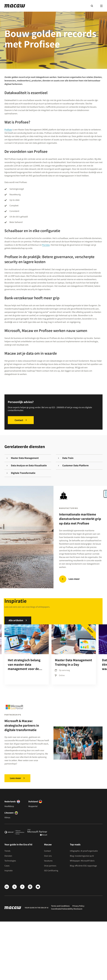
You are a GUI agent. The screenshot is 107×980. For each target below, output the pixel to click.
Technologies (10, 861)
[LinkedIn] (7, 887)
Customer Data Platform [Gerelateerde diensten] (72, 466)
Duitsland (33, 801)
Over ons (48, 856)
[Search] (92, 6)
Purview (46, 245)
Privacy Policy (78, 906)
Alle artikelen (16, 620)
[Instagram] (30, 887)
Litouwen (9, 813)
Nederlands (10, 801)
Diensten (8, 856)
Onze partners (50, 866)
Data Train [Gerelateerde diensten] (64, 458)
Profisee (8, 130)
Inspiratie (8, 871)
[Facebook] (22, 887)
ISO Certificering (51, 871)
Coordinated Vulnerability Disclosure (67, 909)
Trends (7, 851)
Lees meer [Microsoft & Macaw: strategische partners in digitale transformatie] (15, 778)
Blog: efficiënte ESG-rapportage (83, 866)
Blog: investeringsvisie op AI (82, 856)
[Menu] (101, 6)
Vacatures (48, 861)
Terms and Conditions (60, 906)
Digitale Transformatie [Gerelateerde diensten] (21, 473)
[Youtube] (38, 887)
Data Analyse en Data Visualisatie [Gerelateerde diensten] (27, 466)
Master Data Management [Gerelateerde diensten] (23, 458)
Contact (19, 420)
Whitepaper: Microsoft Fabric (82, 861)
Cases (7, 866)
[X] (14, 887)
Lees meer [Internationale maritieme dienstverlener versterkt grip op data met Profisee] (74, 579)
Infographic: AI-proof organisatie (84, 851)
